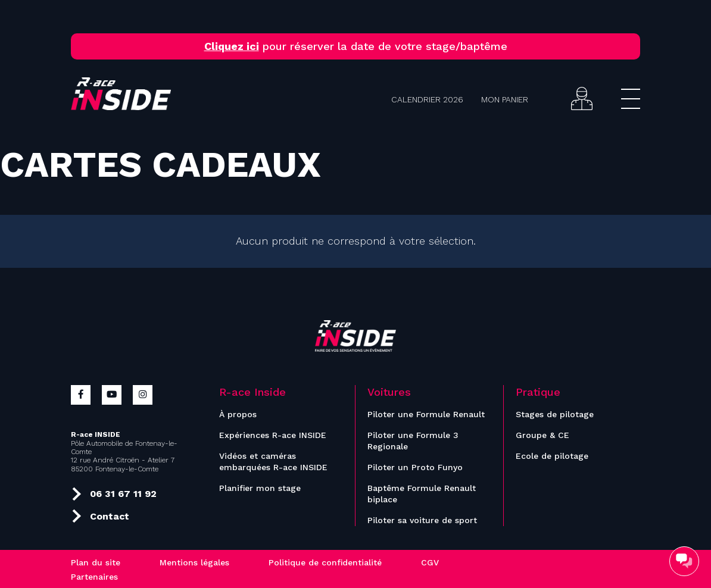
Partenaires (94, 577)
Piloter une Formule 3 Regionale (413, 441)
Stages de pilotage (555, 414)
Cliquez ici (232, 46)
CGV (430, 562)
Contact (100, 515)
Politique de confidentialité (325, 562)
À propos (238, 414)
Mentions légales (194, 562)
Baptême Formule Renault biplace (422, 494)
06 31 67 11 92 (114, 493)
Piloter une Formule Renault (426, 414)
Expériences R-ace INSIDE (273, 435)
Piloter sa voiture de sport (422, 520)
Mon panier (505, 99)
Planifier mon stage (260, 488)
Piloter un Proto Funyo (415, 467)
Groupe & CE (542, 435)
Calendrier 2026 (427, 99)
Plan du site (96, 562)
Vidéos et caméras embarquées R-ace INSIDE (273, 462)
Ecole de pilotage (552, 456)
